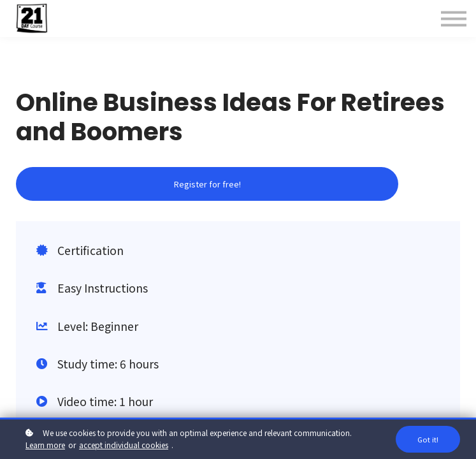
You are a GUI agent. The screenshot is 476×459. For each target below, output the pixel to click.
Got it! (428, 439)
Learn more (45, 445)
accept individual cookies (124, 445)
